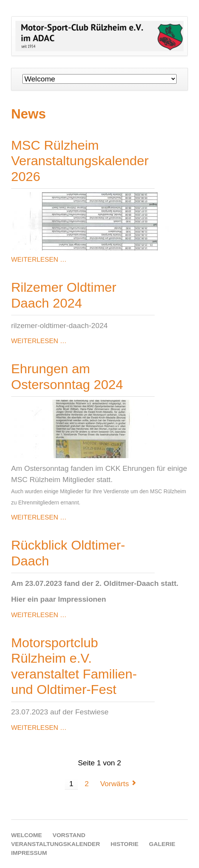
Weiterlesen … (39, 260)
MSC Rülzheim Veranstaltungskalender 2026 (80, 161)
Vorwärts (115, 784)
